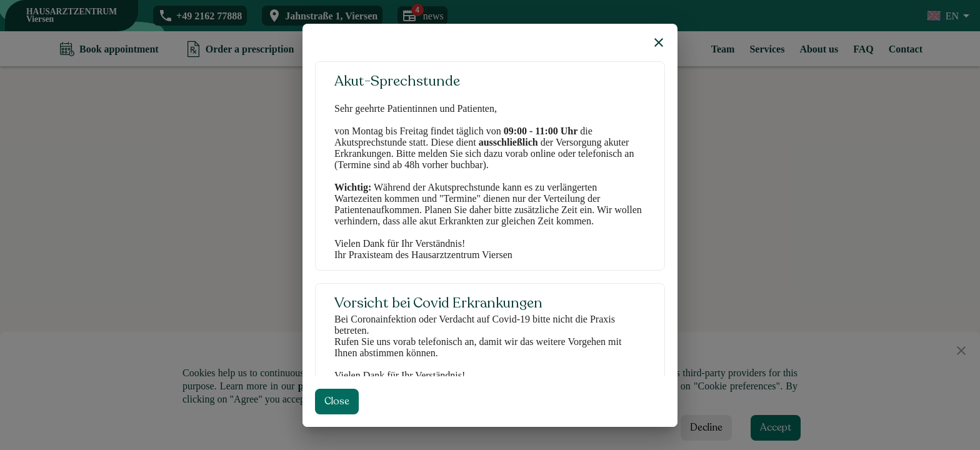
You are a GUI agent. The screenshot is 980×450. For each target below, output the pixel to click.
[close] (659, 42)
